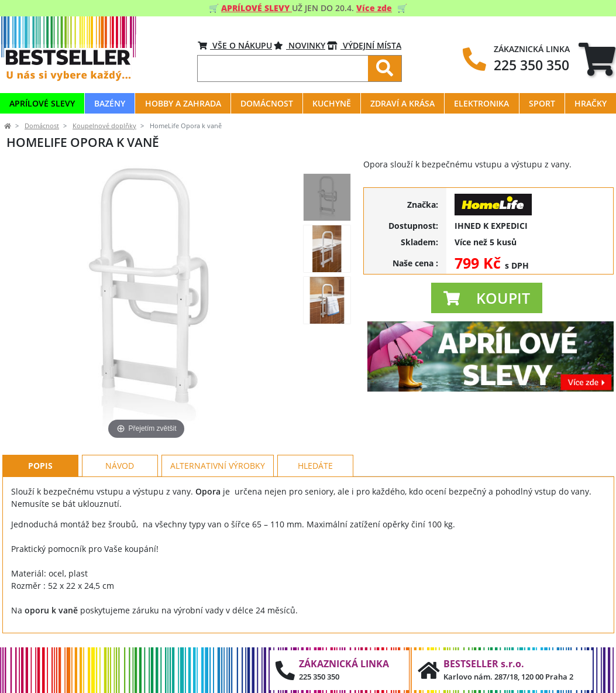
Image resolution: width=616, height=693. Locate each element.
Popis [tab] (40, 466)
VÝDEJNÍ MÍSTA (364, 45)
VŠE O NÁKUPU (235, 45)
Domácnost (42, 126)
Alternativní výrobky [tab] (218, 466)
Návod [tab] (120, 466)
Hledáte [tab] (315, 466)
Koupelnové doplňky (104, 126)
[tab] (597, 59)
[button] (487, 298)
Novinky (300, 45)
